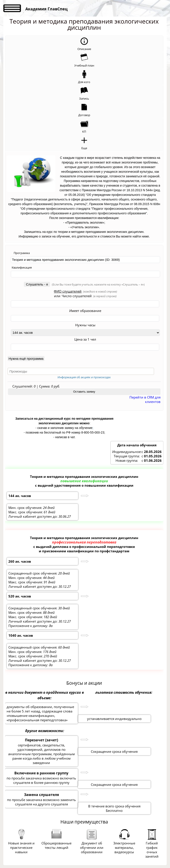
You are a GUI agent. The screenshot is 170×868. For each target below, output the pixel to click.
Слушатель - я (37, 284)
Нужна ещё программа (26, 359)
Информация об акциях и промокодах (84, 377)
